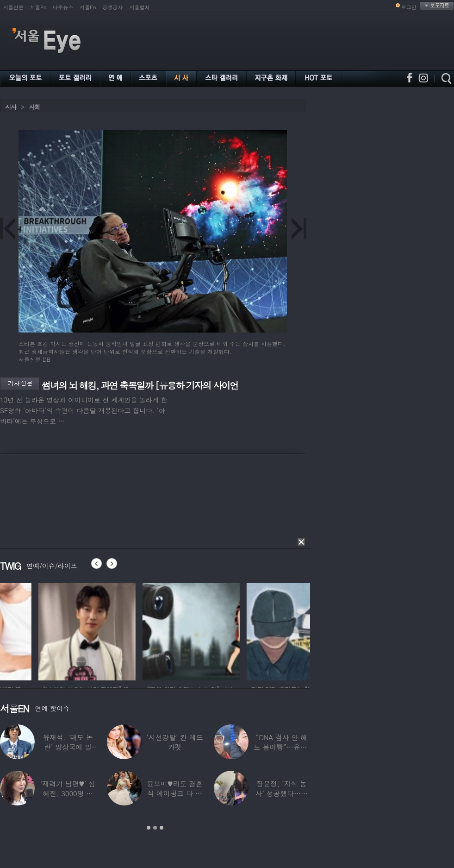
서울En (88, 7)
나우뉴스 (63, 7)
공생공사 (113, 7)
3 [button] (162, 828)
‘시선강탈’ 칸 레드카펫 (174, 742)
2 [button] (155, 828)
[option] (148, 630)
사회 (34, 107)
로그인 (409, 7)
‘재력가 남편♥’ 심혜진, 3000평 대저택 (68, 793)
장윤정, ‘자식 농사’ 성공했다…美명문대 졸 (282, 793)
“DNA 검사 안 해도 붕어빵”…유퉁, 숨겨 (282, 747)
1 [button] (149, 828)
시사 (11, 107)
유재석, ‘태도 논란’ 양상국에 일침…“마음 (68, 747)
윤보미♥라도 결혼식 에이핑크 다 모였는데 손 (175, 793)
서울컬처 (140, 7)
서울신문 (13, 7)
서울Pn (38, 7)
